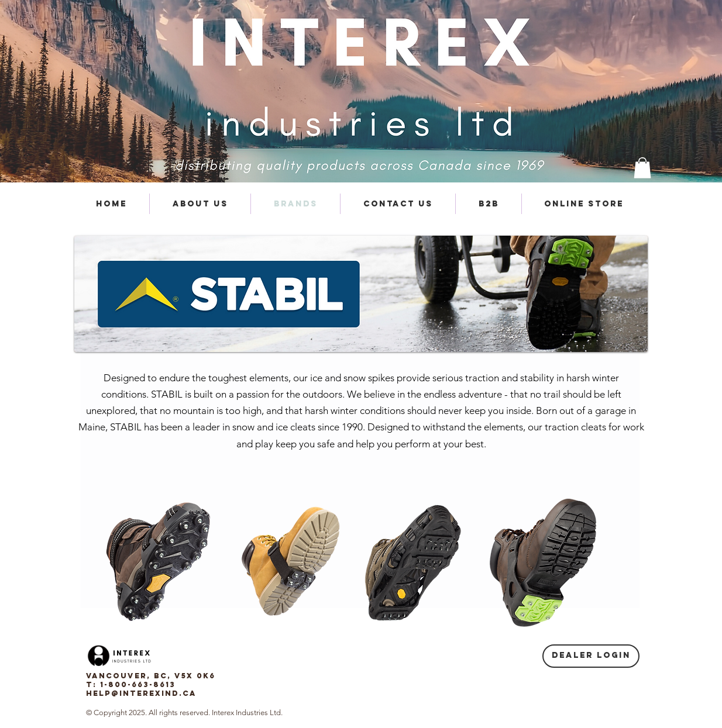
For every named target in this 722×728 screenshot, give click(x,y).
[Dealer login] (591, 656)
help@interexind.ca (141, 693)
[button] (642, 168)
